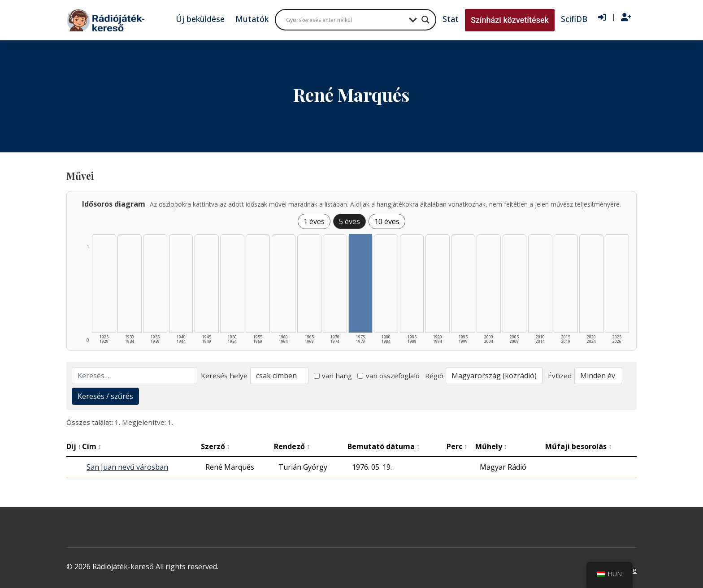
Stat (451, 19)
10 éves (387, 221)
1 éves (314, 221)
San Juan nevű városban (127, 467)
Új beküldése (200, 19)
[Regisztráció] (626, 17)
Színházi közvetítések (510, 20)
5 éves (349, 221)
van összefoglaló (388, 376)
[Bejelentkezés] (602, 17)
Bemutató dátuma (384, 446)
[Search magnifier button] (425, 20)
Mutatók (252, 19)
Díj (74, 446)
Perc (457, 446)
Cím (92, 446)
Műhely (491, 446)
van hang (333, 376)
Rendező (292, 446)
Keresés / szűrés (105, 396)
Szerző (215, 446)
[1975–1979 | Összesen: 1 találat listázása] (360, 283)
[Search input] (345, 20)
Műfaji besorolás (578, 446)
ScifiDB (574, 19)
